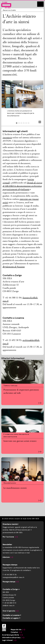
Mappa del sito (18, 630)
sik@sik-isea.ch (8, 606)
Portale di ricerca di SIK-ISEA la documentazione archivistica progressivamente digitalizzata (22, 186)
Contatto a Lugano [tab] (11, 618)
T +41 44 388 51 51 (9, 603)
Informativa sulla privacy (13, 638)
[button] (4, 100)
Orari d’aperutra (11, 611)
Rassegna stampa (11, 582)
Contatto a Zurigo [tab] (11, 589)
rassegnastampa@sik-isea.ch (13, 577)
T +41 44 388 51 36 (10, 575)
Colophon (16, 632)
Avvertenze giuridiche (12, 635)
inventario (7, 138)
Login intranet (9, 640)
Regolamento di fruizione (14, 267)
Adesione (8, 557)
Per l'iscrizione (10, 537)
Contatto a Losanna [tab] (12, 615)
